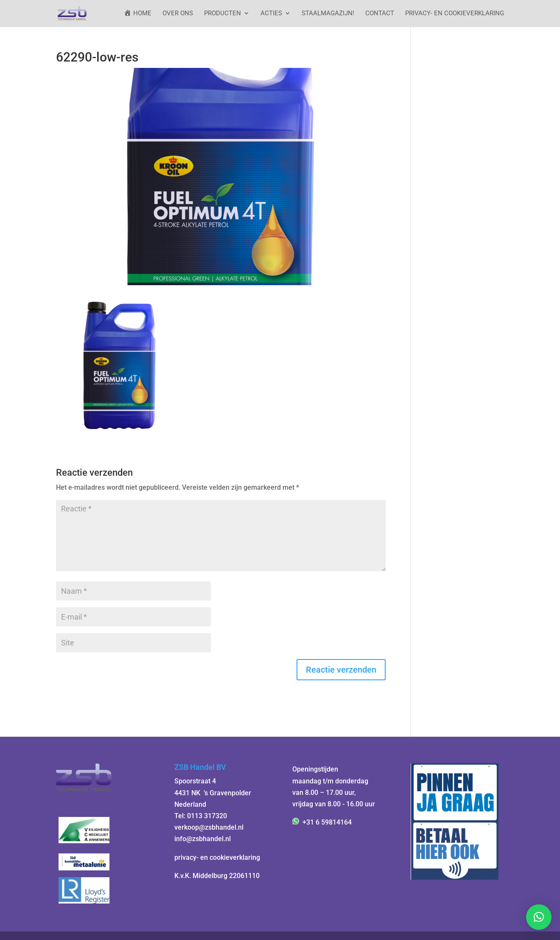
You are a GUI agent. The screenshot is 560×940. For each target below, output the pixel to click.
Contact (380, 14)
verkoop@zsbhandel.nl (209, 827)
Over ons (178, 14)
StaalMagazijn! (328, 14)
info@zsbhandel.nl (203, 839)
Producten (223, 14)
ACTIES (271, 14)
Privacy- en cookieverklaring (455, 14)
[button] (539, 917)
